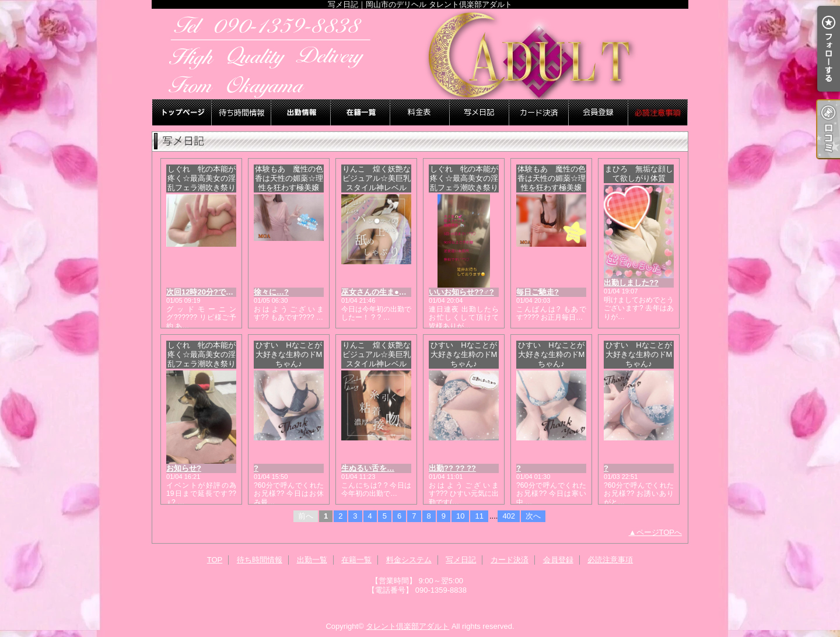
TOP (182, 112)
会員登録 (598, 112)
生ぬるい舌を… (368, 468)
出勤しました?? (631, 283)
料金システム (420, 112)
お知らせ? (184, 468)
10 (460, 516)
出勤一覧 (301, 112)
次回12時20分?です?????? (214, 292)
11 (479, 516)
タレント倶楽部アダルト (407, 626)
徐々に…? (271, 292)
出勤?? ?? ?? (452, 468)
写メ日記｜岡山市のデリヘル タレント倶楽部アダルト (420, 54)
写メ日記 (480, 112)
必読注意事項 (658, 112)
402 (509, 516)
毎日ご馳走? (538, 292)
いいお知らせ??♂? (461, 292)
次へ (533, 516)
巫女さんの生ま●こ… (378, 292)
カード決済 (539, 112)
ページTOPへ (659, 532)
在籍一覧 (360, 112)
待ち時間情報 (242, 112)
